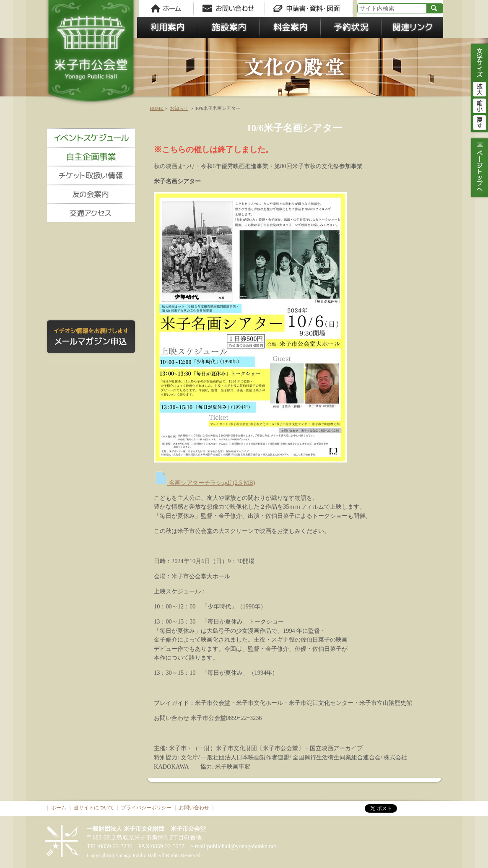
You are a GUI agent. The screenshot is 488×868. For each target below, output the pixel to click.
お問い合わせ (194, 808)
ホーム (59, 808)
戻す (480, 122)
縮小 (480, 105)
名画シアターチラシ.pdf (205, 483)
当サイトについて (94, 808)
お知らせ (179, 108)
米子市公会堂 (91, 55)
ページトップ (479, 168)
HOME (157, 108)
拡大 (480, 88)
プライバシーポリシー (146, 808)
